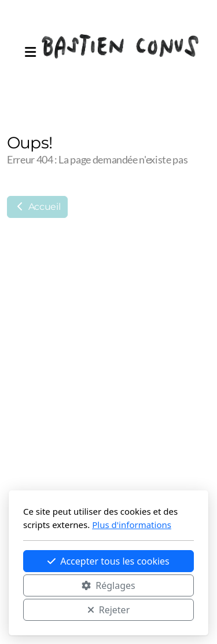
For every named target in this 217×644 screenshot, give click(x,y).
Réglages (108, 585)
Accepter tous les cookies (108, 561)
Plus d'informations (132, 525)
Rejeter (109, 610)
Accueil (37, 207)
